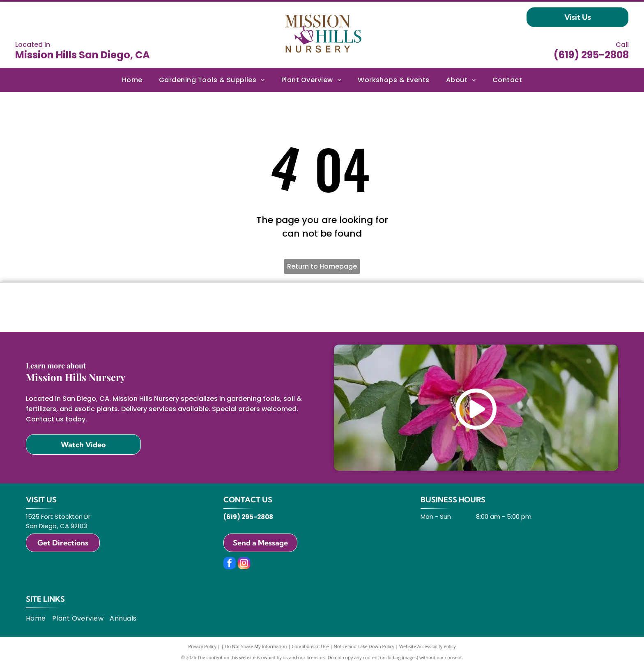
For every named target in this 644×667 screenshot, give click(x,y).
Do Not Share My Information (256, 646)
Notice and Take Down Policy (364, 646)
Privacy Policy (202, 646)
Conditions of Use (310, 646)
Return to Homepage (322, 266)
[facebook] (230, 564)
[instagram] (244, 564)
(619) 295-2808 (591, 55)
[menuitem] (132, 80)
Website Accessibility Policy (428, 646)
